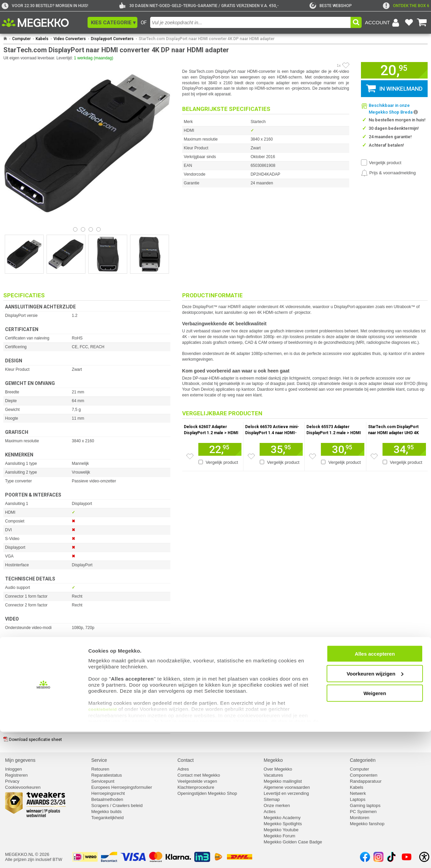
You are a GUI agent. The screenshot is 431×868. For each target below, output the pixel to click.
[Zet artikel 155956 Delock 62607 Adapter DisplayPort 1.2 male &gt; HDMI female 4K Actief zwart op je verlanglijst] (190, 456)
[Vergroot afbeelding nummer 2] (108, 254)
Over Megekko (278, 769)
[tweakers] (331, 6)
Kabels (42, 39)
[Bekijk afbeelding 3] (98, 229)
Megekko (273, 760)
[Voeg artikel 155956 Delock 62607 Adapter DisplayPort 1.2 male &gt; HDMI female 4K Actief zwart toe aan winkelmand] (220, 449)
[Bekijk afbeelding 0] (75, 229)
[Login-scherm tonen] (383, 23)
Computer (21, 39)
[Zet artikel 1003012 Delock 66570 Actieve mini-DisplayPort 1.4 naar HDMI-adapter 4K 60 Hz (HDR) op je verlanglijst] (251, 456)
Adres (183, 769)
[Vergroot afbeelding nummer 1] (66, 254)
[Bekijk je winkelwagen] (422, 23)
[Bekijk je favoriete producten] (409, 23)
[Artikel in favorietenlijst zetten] (346, 65)
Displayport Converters (112, 39)
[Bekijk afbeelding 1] (83, 229)
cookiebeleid (103, 846)
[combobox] (250, 22)
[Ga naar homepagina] (43, 23)
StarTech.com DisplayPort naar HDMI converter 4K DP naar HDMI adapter (207, 39)
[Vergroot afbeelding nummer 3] (150, 254)
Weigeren (375, 830)
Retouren (100, 769)
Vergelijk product (385, 163)
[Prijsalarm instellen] (388, 173)
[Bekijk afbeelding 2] (91, 229)
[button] (112, 22)
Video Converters (70, 39)
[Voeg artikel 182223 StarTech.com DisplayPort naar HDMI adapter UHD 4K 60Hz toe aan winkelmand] (404, 449)
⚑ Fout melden (19, 708)
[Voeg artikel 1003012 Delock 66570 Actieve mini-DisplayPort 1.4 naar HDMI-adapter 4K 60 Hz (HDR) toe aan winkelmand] (281, 449)
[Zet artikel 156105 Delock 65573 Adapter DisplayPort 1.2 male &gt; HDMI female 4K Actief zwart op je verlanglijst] (312, 456)
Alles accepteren (375, 790)
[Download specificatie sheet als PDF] (87, 738)
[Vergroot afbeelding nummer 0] (24, 254)
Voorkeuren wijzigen (375, 810)
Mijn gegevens (20, 760)
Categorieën (363, 760)
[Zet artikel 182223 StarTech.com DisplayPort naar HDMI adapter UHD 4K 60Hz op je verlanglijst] (374, 456)
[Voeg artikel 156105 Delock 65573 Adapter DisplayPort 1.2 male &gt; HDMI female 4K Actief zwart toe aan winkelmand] (342, 449)
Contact (186, 760)
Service (99, 760)
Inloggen (13, 769)
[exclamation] (406, 6)
